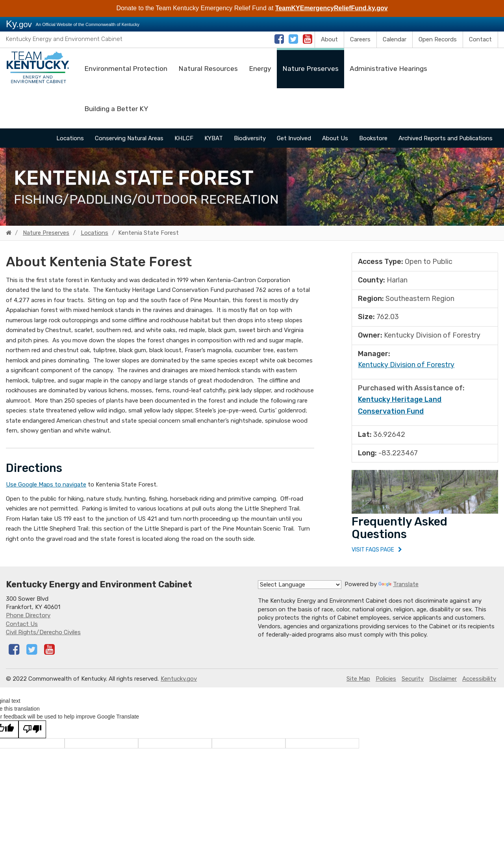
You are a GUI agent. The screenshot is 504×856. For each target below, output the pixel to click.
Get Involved (294, 138)
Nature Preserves (310, 69)
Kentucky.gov (179, 685)
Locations (70, 138)
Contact (480, 39)
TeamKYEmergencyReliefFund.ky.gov (332, 8)
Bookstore (373, 138)
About (329, 39)
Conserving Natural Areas (129, 138)
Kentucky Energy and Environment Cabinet (64, 39)
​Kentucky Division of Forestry (406, 365)
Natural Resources (208, 69)
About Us (335, 138)
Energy (260, 69)
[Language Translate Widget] (300, 591)
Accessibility (479, 685)
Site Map (358, 685)
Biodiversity (250, 138)
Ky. (19, 24)
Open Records (438, 39)
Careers (360, 39)
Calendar (395, 39)
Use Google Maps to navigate (46, 485)
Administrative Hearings (388, 69)
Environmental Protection (126, 69)
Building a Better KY (116, 109)
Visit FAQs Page (376, 553)
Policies (386, 685)
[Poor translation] (32, 736)
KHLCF (184, 138)
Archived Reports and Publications (446, 138)
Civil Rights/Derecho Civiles (43, 639)
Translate (398, 591)
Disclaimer (443, 685)
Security (413, 685)
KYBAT (214, 138)
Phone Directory (28, 622)
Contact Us (22, 631)
